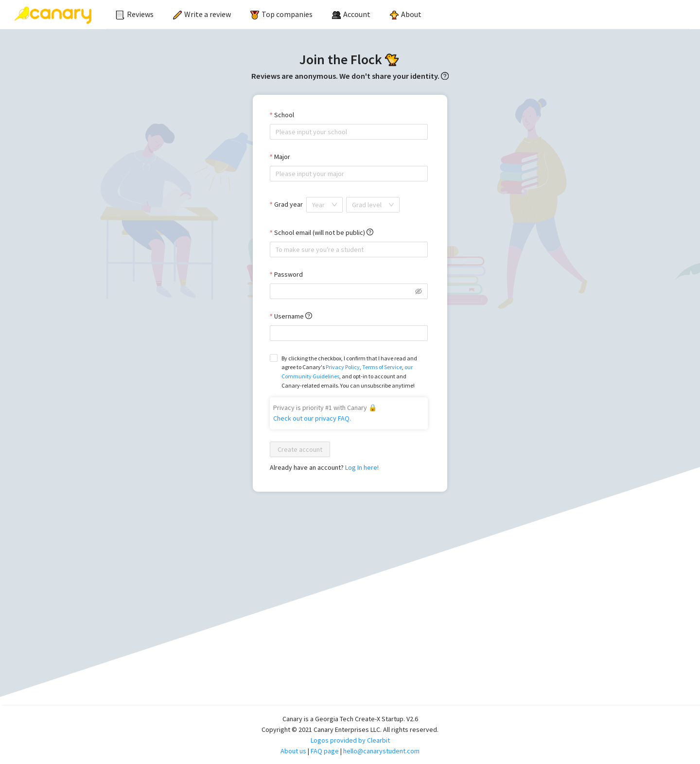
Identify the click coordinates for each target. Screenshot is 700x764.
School (284, 115)
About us (293, 751)
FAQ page (325, 751)
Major (282, 157)
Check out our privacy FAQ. (312, 418)
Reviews (135, 14)
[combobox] (349, 132)
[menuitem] (135, 15)
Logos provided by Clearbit (350, 740)
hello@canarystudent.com (381, 751)
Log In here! (362, 467)
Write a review (202, 14)
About (406, 14)
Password (289, 274)
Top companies (281, 14)
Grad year (289, 204)
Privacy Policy (343, 367)
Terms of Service (382, 367)
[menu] (398, 15)
